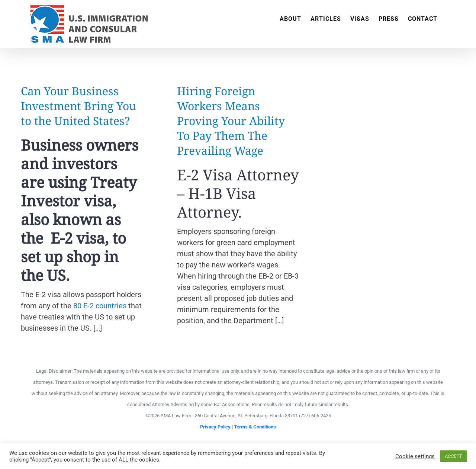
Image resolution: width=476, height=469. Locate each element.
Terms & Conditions (255, 427)
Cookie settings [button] (415, 456)
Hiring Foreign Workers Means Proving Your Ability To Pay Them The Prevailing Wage (231, 121)
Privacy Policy (215, 427)
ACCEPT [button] (454, 456)
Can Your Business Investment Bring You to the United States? (78, 106)
